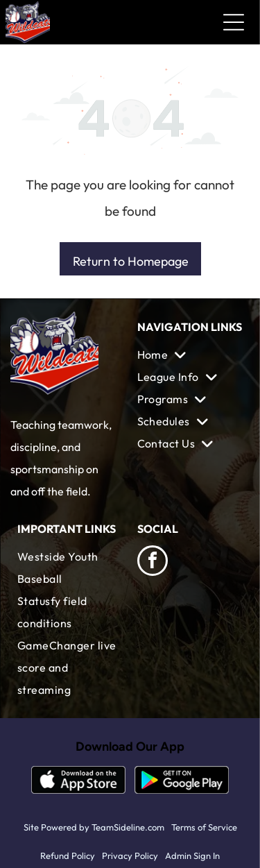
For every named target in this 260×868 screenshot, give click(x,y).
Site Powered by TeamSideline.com (94, 827)
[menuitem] (190, 355)
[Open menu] (234, 22)
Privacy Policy (130, 856)
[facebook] (153, 562)
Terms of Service (204, 827)
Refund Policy (68, 856)
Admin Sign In (192, 856)
